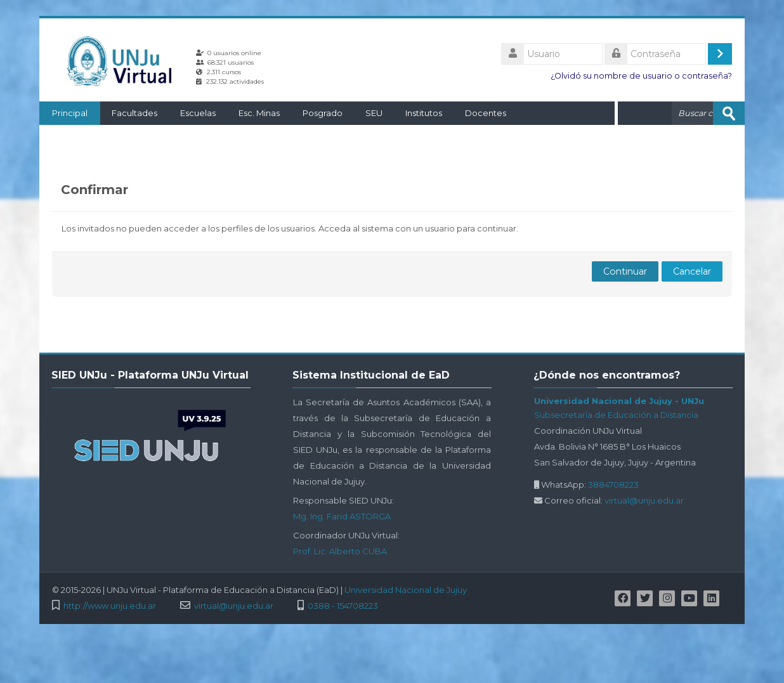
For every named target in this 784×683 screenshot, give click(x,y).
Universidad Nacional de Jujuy (406, 590)
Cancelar (692, 271)
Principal (70, 113)
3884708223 (613, 485)
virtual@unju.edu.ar (644, 500)
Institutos (424, 113)
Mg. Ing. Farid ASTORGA (342, 516)
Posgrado (323, 113)
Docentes (486, 113)
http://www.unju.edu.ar (110, 606)
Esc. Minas (259, 113)
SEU (374, 113)
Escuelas (198, 113)
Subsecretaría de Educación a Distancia (616, 415)
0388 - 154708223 (343, 606)
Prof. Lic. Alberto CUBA (340, 551)
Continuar (625, 271)
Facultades (134, 113)
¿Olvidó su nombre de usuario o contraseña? (641, 76)
